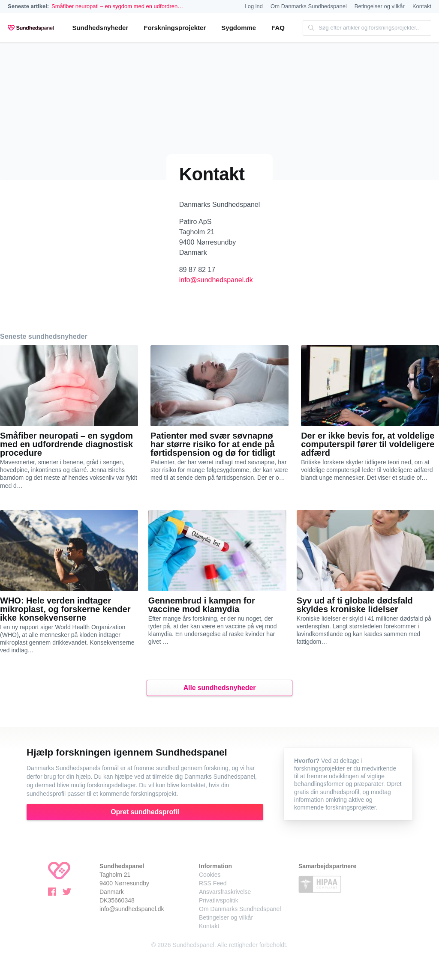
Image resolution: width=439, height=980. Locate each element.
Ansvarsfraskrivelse (225, 892)
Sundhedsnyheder (100, 28)
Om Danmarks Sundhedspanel (309, 6)
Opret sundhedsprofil (145, 812)
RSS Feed (213, 883)
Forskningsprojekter (175, 28)
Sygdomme (239, 28)
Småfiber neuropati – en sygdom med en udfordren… (117, 6)
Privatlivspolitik (219, 900)
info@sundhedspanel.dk (216, 280)
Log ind (254, 6)
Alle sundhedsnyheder (220, 688)
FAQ (278, 28)
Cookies (210, 875)
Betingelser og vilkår (380, 6)
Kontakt (422, 6)
